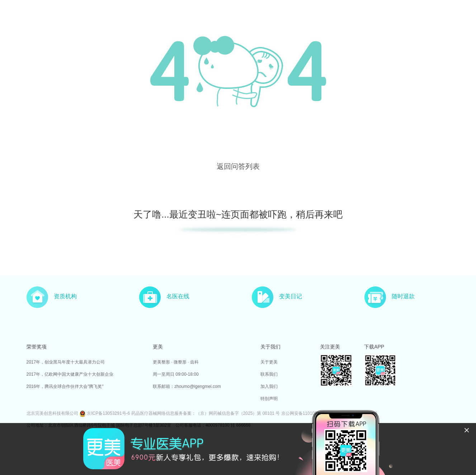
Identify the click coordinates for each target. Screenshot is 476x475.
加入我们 (269, 386)
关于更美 (269, 362)
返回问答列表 (238, 166)
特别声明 (269, 399)
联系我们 (269, 374)
